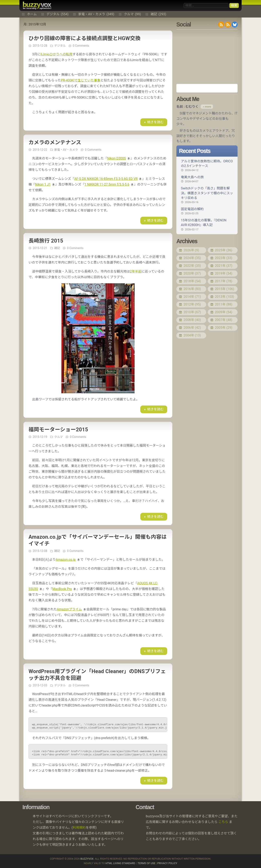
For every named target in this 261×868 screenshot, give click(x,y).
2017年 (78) (224, 281)
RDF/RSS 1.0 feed (228, 25)
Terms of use (147, 863)
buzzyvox (37, 5)
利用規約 (79, 828)
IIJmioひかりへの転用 (57, 54)
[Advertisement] (207, 57)
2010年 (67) (192, 312)
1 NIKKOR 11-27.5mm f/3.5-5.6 (107, 184)
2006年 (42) (192, 328)
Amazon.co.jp (66, 560)
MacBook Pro (62, 589)
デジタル (58, 14)
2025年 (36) (224, 250)
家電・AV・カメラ (96, 14)
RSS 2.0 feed (221, 25)
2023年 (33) (224, 258)
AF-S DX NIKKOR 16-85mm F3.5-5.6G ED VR (106, 179)
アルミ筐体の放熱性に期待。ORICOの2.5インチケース (207, 166)
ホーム (32, 14)
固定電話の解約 (207, 211)
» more (207, 107)
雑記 (159, 14)
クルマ (132, 14)
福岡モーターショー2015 (58, 430)
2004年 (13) (192, 335)
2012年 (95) (192, 304)
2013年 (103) (225, 297)
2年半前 (136, 271)
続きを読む (155, 122)
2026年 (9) (191, 250)
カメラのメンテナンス (55, 142)
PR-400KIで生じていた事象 (81, 80)
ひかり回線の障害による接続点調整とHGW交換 (85, 38)
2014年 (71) (192, 297)
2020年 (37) (192, 273)
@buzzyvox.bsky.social (235, 25)
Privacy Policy (167, 863)
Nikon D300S (116, 158)
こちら (223, 822)
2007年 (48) (224, 320)
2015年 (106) (225, 289)
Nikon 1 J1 (43, 184)
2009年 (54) (224, 312)
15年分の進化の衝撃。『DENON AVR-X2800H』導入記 (207, 225)
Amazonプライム (69, 609)
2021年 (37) (224, 266)
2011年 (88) (224, 304)
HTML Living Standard (120, 863)
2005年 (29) (224, 328)
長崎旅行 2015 (46, 241)
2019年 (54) (224, 273)
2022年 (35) (192, 266)
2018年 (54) (192, 281)
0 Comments (81, 46)
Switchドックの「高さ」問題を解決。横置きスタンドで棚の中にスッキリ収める (207, 195)
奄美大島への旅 (207, 179)
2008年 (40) (192, 320)
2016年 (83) (192, 289)
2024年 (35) (192, 258)
